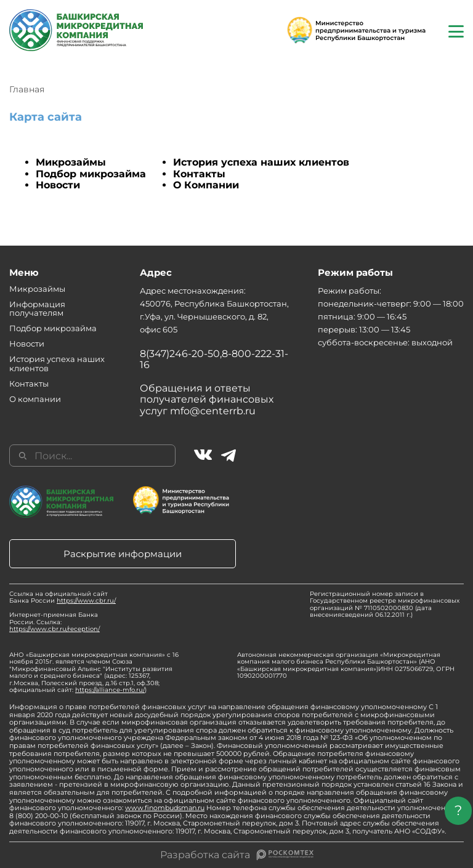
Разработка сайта (205, 855)
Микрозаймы (71, 162)
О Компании (206, 185)
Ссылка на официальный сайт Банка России (63, 597)
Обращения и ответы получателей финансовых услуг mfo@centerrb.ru (207, 400)
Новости (58, 185)
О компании (35, 399)
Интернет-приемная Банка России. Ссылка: (55, 622)
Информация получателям (37, 309)
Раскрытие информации (123, 554)
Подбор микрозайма (91, 174)
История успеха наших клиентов (261, 162)
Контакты (199, 174)
